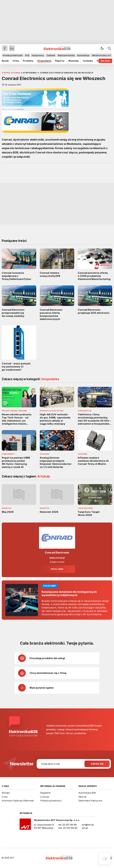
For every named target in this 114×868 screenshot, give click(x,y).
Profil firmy (57, 569)
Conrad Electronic (57, 553)
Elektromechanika (66, 55)
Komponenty (38, 55)
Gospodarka (44, 61)
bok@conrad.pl (57, 562)
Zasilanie (51, 55)
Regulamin (45, 793)
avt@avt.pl (88, 825)
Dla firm (105, 61)
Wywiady (73, 61)
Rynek (5, 61)
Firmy (16, 61)
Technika (88, 61)
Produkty (28, 61)
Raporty (60, 61)
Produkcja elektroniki (13, 55)
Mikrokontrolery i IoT (101, 55)
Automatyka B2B (87, 793)
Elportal (82, 797)
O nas (5, 797)
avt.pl (85, 828)
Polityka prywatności (51, 801)
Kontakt (6, 793)
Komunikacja (83, 55)
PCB (27, 55)
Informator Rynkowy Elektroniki (18, 801)
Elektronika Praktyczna (90, 801)
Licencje (45, 797)
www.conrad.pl (57, 558)
